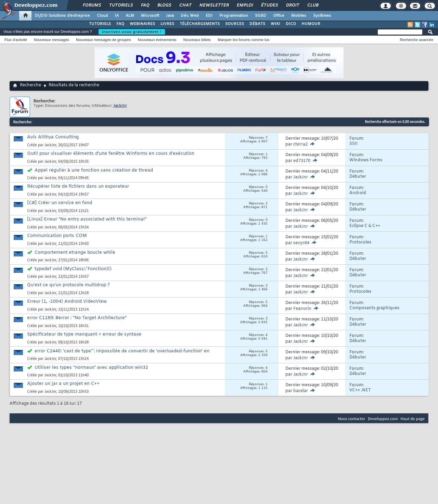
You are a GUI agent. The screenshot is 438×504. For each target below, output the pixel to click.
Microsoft (150, 16)
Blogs (164, 5)
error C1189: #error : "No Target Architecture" (77, 318)
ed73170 (302, 161)
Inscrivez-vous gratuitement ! (132, 32)
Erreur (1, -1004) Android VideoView (67, 301)
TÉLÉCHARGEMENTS (200, 24)
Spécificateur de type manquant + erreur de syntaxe (84, 334)
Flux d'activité (16, 40)
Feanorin (302, 309)
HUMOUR (311, 24)
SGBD (261, 16)
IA (117, 16)
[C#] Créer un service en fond (60, 203)
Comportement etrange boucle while (75, 253)
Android (358, 193)
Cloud (102, 16)
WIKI (275, 24)
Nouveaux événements (157, 40)
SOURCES (235, 24)
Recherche (30, 85)
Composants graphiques (374, 308)
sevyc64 (301, 243)
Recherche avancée (416, 40)
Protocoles (360, 242)
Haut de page (413, 419)
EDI (209, 16)
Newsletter (214, 5)
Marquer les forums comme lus (243, 40)
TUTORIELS (100, 24)
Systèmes (322, 16)
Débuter (358, 177)
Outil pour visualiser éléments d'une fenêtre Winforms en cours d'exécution (111, 154)
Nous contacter (351, 419)
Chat (185, 5)
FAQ (145, 5)
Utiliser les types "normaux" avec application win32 (91, 368)
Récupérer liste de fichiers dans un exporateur (78, 186)
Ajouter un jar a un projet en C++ (63, 384)
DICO (291, 24)
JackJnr (50, 145)
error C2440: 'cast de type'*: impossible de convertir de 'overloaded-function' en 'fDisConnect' (118, 354)
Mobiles (299, 16)
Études (269, 5)
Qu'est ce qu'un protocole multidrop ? (68, 285)
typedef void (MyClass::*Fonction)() (73, 269)
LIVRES (167, 24)
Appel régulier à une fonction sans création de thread (94, 170)
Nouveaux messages (51, 40)
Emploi (244, 5)
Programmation (234, 16)
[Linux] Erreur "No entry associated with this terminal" (87, 219)
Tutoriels (121, 5)
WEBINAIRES (142, 24)
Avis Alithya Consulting (53, 137)
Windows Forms (366, 160)
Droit (292, 5)
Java (170, 16)
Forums (92, 5)
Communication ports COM (57, 236)
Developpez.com (383, 419)
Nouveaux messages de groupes (104, 40)
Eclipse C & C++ (365, 226)
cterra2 (300, 144)
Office (279, 16)
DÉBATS (257, 24)
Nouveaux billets (197, 40)
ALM (130, 16)
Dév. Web (190, 16)
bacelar (301, 391)
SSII (353, 144)
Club (312, 5)
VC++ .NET (360, 390)
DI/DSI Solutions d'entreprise (62, 16)
